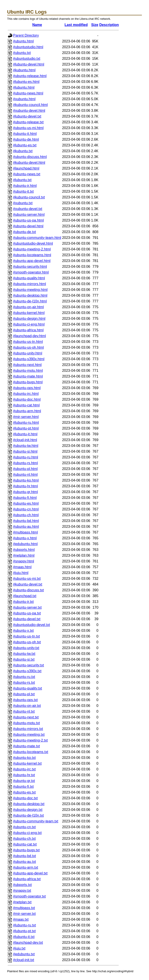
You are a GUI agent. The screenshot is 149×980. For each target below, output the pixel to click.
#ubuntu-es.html (26, 503)
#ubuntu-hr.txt (24, 775)
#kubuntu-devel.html (29, 163)
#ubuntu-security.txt (28, 665)
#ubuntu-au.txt (24, 862)
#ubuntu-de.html (26, 139)
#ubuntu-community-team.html (37, 238)
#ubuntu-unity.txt (26, 648)
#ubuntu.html (23, 41)
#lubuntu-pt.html (26, 428)
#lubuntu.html (24, 87)
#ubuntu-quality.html (29, 278)
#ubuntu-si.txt (24, 659)
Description (109, 25)
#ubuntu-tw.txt (24, 654)
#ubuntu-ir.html (25, 186)
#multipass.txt (24, 908)
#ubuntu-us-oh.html (28, 347)
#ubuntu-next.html (27, 365)
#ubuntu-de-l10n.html (30, 301)
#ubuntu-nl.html (25, 475)
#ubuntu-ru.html (26, 457)
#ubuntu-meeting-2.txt (30, 740)
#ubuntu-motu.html (28, 371)
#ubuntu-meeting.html (30, 290)
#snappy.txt (22, 891)
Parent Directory (26, 35)
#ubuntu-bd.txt (24, 856)
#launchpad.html (26, 168)
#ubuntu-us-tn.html (28, 342)
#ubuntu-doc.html (27, 399)
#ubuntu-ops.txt (25, 700)
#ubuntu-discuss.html (30, 157)
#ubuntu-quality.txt (28, 688)
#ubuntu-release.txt (28, 122)
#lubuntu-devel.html (29, 64)
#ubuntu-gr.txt (24, 781)
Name (37, 25)
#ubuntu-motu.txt (26, 723)
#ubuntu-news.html (28, 93)
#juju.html (21, 573)
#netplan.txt (22, 902)
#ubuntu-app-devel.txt (30, 873)
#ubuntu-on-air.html (28, 307)
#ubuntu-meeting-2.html (32, 249)
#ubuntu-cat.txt (25, 844)
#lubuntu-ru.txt (24, 925)
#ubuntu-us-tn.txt (26, 636)
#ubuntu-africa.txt (27, 879)
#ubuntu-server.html (29, 215)
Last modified (76, 25)
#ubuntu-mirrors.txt (28, 729)
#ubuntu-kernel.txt (27, 763)
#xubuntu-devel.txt (28, 209)
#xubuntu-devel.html (29, 111)
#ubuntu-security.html (30, 267)
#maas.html (22, 567)
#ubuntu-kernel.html (29, 313)
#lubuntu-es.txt (25, 145)
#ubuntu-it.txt (23, 191)
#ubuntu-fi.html (25, 498)
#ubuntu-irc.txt (24, 769)
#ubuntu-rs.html (25, 463)
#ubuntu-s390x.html (29, 359)
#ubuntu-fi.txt (23, 787)
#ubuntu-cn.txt (24, 827)
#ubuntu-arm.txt (26, 867)
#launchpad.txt (25, 596)
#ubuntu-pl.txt (24, 694)
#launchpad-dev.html (29, 336)
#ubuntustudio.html (28, 47)
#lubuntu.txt (22, 180)
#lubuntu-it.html (25, 434)
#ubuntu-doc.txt (25, 798)
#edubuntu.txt (24, 954)
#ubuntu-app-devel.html (32, 261)
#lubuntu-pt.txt (24, 931)
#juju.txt (19, 948)
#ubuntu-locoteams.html (32, 255)
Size (95, 25)
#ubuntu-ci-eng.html (29, 324)
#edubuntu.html (25, 544)
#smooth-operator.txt (29, 896)
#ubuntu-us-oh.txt (27, 642)
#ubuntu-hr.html (25, 486)
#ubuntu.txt (22, 53)
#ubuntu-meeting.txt (29, 735)
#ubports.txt (22, 885)
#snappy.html (24, 561)
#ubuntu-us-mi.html (28, 128)
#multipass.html (25, 532)
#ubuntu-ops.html (27, 388)
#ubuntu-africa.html (28, 330)
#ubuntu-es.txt (24, 792)
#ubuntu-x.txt (23, 631)
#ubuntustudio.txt (27, 59)
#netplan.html (24, 555)
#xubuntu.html (24, 99)
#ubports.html (24, 550)
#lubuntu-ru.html (26, 423)
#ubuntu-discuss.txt (28, 590)
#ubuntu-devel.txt (27, 619)
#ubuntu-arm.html (27, 411)
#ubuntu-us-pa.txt (27, 613)
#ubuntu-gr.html (25, 492)
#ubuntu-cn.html (26, 509)
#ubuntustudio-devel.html (33, 243)
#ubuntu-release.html (30, 76)
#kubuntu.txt (23, 151)
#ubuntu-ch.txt (24, 839)
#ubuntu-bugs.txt (26, 850)
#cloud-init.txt (24, 960)
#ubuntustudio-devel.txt (31, 625)
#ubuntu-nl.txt (24, 711)
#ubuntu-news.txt (27, 174)
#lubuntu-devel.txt (27, 116)
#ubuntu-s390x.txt (27, 671)
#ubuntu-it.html (25, 134)
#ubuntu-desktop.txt (29, 804)
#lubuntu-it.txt (24, 937)
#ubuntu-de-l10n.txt (28, 815)
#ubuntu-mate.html (28, 376)
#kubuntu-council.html (30, 105)
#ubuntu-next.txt (26, 717)
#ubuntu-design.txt (28, 810)
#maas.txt (21, 919)
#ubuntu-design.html (29, 319)
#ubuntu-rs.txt (24, 683)
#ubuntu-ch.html (26, 515)
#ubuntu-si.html (25, 451)
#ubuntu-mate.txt (26, 746)
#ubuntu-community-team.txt (36, 821)
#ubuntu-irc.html (26, 394)
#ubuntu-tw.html (26, 446)
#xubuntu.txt (23, 203)
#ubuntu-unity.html (28, 353)
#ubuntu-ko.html (26, 480)
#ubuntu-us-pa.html (28, 220)
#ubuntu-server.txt (27, 607)
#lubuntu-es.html (26, 82)
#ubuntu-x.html (25, 538)
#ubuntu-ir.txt (23, 602)
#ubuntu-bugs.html (28, 382)
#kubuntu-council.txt (29, 197)
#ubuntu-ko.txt (24, 758)
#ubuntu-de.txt (24, 232)
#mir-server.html (26, 417)
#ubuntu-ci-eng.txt (27, 833)
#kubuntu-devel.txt (28, 584)
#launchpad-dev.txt (28, 943)
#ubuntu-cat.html (26, 405)
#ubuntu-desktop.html (30, 295)
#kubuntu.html (24, 70)
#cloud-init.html (25, 440)
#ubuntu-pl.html (25, 469)
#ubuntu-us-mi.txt (27, 579)
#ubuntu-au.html (26, 527)
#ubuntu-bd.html (26, 521)
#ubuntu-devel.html (28, 226)
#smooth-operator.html (31, 272)
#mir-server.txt (24, 914)
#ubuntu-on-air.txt (27, 706)
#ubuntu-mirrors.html (30, 284)
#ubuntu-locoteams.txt (31, 752)
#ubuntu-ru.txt (24, 677)
